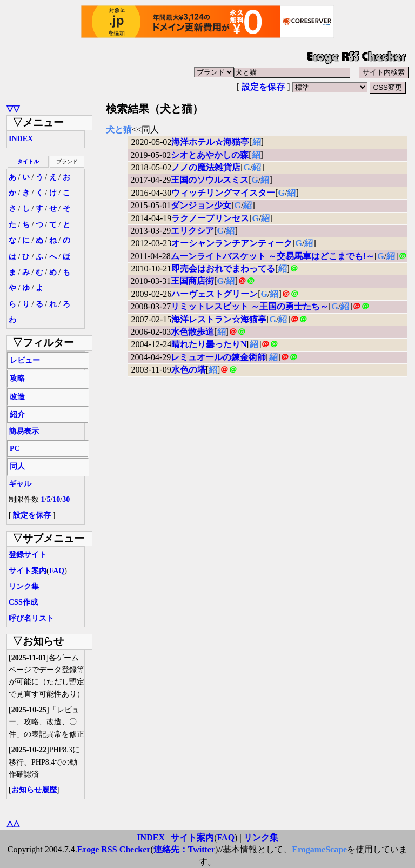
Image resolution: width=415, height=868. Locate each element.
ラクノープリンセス (210, 218)
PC (15, 449)
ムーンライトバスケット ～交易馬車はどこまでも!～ (273, 256)
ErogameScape (319, 849)
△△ (13, 823)
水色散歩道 (192, 332)
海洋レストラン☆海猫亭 (219, 319)
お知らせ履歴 (34, 790)
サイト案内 (28, 571)
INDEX (21, 139)
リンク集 (24, 587)
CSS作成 (23, 602)
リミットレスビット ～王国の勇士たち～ (250, 306)
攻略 (17, 378)
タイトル (28, 161)
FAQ (57, 571)
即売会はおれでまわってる (223, 269)
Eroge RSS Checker (114, 849)
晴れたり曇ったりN (209, 344)
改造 (17, 397)
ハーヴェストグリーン (215, 294)
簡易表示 (24, 431)
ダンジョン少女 (201, 205)
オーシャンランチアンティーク (232, 243)
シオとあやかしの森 (210, 155)
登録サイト (28, 555)
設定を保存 (263, 87)
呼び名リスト (31, 618)
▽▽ (13, 108)
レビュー (25, 360)
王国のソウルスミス (210, 180)
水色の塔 (189, 370)
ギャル (20, 484)
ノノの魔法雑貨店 (206, 167)
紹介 (17, 415)
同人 (17, 466)
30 (66, 499)
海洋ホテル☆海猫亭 (210, 142)
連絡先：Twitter (184, 849)
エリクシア (192, 231)
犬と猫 (119, 130)
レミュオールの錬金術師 (218, 357)
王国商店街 (192, 281)
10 (56, 499)
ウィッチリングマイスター (223, 193)
